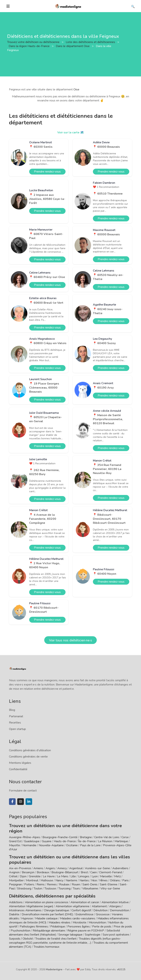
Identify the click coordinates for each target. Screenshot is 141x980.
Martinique (121, 841)
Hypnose (27, 918)
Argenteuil (76, 868)
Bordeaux (43, 872)
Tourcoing (64, 889)
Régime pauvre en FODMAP (86, 931)
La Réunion (105, 841)
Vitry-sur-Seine (110, 889)
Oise (76, 89)
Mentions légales (20, 763)
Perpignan (15, 884)
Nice (94, 880)
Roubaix (64, 884)
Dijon (23, 876)
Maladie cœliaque (46, 918)
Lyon (95, 876)
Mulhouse (47, 880)
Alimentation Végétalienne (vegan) (31, 906)
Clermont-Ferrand (111, 872)
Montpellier (16, 880)
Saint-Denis (90, 884)
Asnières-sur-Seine (97, 868)
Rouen (76, 884)
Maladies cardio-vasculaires (78, 918)
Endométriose (84, 914)
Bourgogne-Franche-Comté (60, 837)
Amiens (38, 868)
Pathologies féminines (34, 927)
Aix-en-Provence (20, 868)
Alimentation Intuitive (115, 902)
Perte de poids (102, 927)
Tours (76, 889)
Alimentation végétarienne (73, 906)
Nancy (59, 880)
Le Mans (63, 876)
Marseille (106, 876)
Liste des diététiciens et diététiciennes (91, 42)
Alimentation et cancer (85, 902)
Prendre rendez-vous (47, 172)
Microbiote (80, 922)
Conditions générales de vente (28, 757)
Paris (125, 880)
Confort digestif (81, 910)
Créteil (13, 876)
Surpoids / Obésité (21, 939)
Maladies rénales (59, 922)
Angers (50, 868)
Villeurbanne (90, 889)
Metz (117, 876)
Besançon (28, 872)
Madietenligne (54, 969)
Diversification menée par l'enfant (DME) (48, 914)
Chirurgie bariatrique (56, 910)
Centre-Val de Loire (107, 837)
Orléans (115, 880)
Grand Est (15, 841)
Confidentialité (18, 769)
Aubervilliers (120, 868)
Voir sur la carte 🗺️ (71, 132)
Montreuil (32, 880)
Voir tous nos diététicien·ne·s (70, 640)
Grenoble (35, 876)
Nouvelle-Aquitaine (51, 845)
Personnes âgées (79, 927)
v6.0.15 (121, 969)
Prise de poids (123, 927)
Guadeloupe (32, 841)
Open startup (17, 729)
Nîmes (103, 880)
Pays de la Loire (90, 845)
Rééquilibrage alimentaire (49, 931)
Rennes (52, 884)
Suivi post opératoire (116, 935)
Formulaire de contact (23, 791)
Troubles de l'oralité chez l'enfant (56, 939)
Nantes (84, 880)
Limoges (84, 876)
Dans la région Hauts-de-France (29, 46)
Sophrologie (93, 935)
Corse (125, 837)
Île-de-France (87, 841)
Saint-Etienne (109, 884)
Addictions (16, 902)
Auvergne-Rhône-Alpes (25, 837)
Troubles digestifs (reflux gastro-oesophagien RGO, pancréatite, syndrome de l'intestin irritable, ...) (65, 941)
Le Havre (49, 876)
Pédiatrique (58, 927)
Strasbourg (24, 889)
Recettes (15, 723)
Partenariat (16, 716)
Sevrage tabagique (70, 935)
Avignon (14, 872)
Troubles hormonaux (46, 947)
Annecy (62, 868)
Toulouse (50, 889)
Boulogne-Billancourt (65, 872)
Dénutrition (101, 910)
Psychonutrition (20, 931)
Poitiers (29, 884)
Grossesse (103, 914)
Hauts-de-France (65, 841)
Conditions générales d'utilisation (30, 750)
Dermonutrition (120, 910)
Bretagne (86, 837)
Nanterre (71, 880)
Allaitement (99, 906)
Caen (94, 872)
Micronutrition (97, 922)
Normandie (29, 845)
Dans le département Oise (73, 46)
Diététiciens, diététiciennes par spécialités (52, 896)
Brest (84, 872)
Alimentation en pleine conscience (47, 902)
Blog (12, 710)
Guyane (47, 841)
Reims (41, 884)
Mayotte (15, 845)
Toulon (38, 889)
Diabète (14, 914)
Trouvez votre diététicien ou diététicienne (34, 42)
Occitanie (72, 845)
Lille (73, 876)
